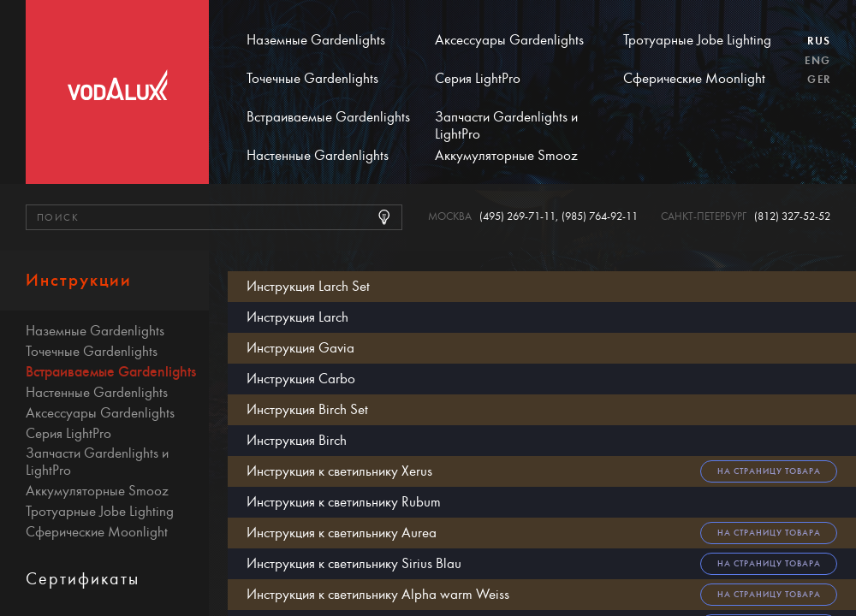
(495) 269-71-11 (517, 217)
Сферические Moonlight (694, 79)
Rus (819, 41)
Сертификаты (83, 579)
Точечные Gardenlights (312, 79)
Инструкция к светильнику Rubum (344, 502)
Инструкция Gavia (300, 348)
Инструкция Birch (297, 440)
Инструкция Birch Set (307, 409)
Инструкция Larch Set (308, 286)
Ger (819, 80)
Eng (817, 61)
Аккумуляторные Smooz (506, 156)
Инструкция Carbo (301, 379)
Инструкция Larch (297, 317)
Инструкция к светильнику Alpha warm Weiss (378, 594)
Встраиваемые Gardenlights (328, 117)
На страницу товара (769, 471)
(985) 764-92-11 (600, 217)
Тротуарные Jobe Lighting (697, 40)
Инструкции (79, 280)
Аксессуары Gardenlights (509, 40)
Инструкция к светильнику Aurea (342, 533)
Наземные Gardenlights (316, 40)
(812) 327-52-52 (792, 217)
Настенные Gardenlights (318, 156)
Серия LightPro (478, 79)
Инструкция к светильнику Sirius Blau (354, 563)
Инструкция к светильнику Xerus (339, 471)
